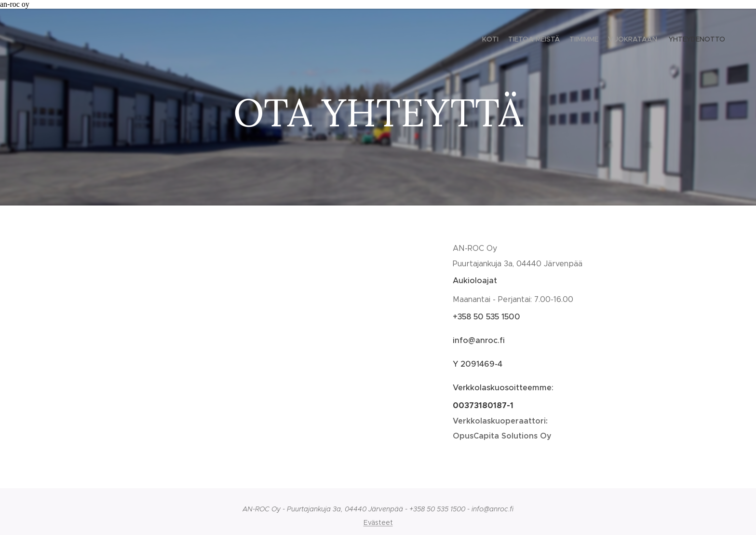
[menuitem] (688, 40)
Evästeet (378, 522)
